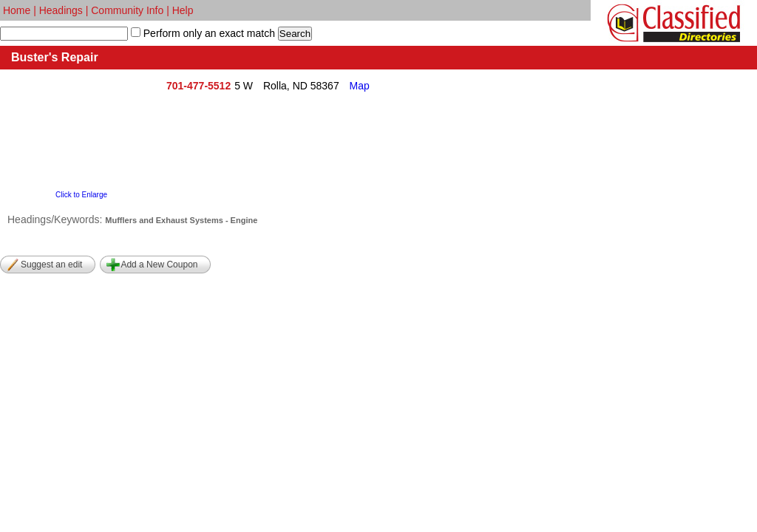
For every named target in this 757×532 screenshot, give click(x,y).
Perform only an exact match (208, 33)
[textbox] (64, 34)
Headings (61, 10)
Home (17, 10)
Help (183, 10)
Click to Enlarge (81, 195)
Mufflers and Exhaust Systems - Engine (181, 220)
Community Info (127, 10)
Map (360, 86)
